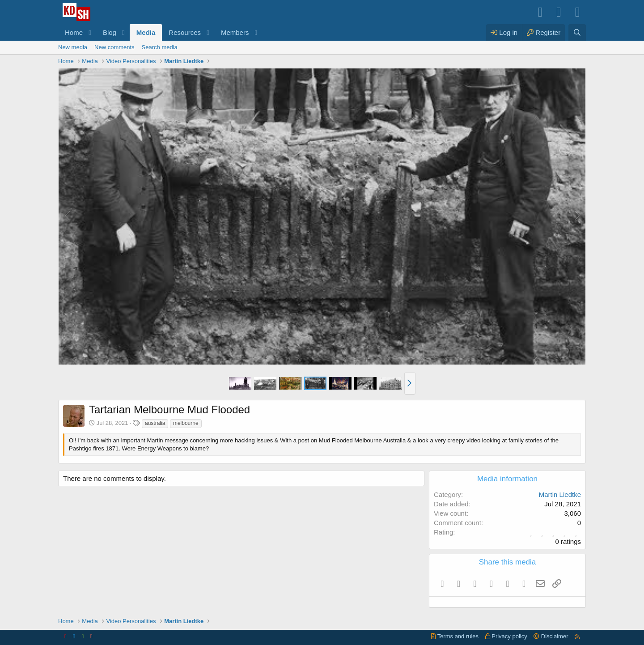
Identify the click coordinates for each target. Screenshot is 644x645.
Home (74, 32)
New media (73, 47)
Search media (160, 47)
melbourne (186, 423)
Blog (110, 32)
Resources (185, 32)
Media (146, 32)
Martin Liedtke (560, 494)
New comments (114, 47)
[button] (90, 32)
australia (155, 423)
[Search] (577, 32)
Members (235, 32)
